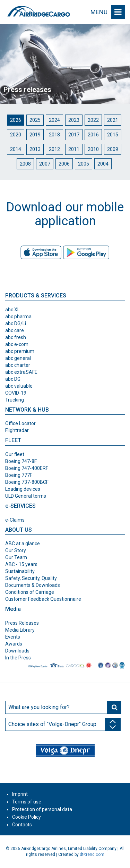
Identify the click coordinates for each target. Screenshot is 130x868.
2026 (16, 120)
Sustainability (20, 571)
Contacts (22, 825)
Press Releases (22, 623)
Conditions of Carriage (30, 592)
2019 (35, 135)
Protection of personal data (42, 809)
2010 (93, 149)
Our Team (16, 557)
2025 (35, 120)
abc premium (20, 351)
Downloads (17, 651)
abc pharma (18, 317)
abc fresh (16, 337)
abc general (18, 358)
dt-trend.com (92, 854)
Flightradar (17, 430)
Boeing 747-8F (21, 461)
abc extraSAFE (21, 372)
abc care (15, 330)
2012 (54, 149)
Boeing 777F (19, 475)
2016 (93, 135)
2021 (113, 120)
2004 (103, 164)
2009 (113, 149)
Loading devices (23, 489)
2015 (113, 135)
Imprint (20, 794)
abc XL (12, 310)
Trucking (15, 400)
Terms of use (27, 802)
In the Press (18, 658)
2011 (74, 149)
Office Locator (20, 423)
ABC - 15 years (21, 564)
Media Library (20, 630)
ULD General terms (26, 496)
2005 (84, 164)
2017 (74, 135)
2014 (16, 149)
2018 (54, 135)
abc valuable (19, 386)
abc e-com (17, 344)
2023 (74, 120)
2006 (64, 164)
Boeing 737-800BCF (27, 482)
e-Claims (15, 520)
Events (13, 637)
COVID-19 (16, 393)
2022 (93, 120)
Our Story (16, 550)
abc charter (18, 365)
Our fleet (15, 454)
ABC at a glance (23, 543)
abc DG (13, 379)
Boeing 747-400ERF (27, 468)
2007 (45, 164)
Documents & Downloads (33, 585)
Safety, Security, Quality (31, 578)
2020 (16, 135)
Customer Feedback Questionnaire (43, 599)
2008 (25, 164)
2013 (35, 149)
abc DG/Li (16, 323)
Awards (14, 644)
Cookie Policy (27, 817)
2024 (54, 120)
